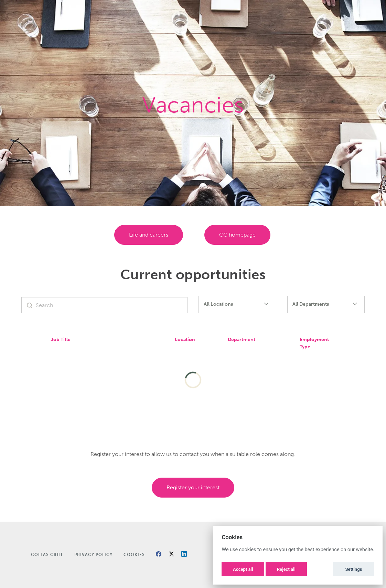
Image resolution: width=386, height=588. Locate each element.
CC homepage (237, 235)
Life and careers (149, 235)
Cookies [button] (134, 555)
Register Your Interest (193, 487)
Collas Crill (47, 555)
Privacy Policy (93, 555)
